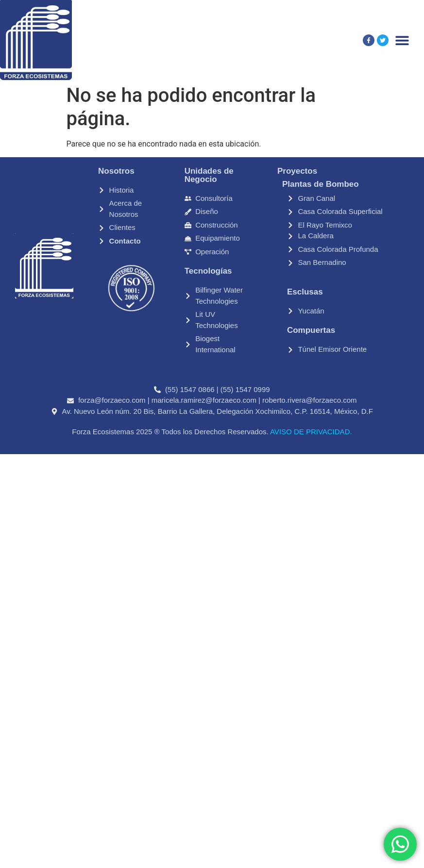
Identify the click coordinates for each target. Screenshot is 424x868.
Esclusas (305, 292)
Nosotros (116, 171)
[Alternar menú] (402, 40)
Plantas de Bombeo (321, 184)
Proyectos (297, 171)
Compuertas (311, 330)
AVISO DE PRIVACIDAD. (310, 432)
